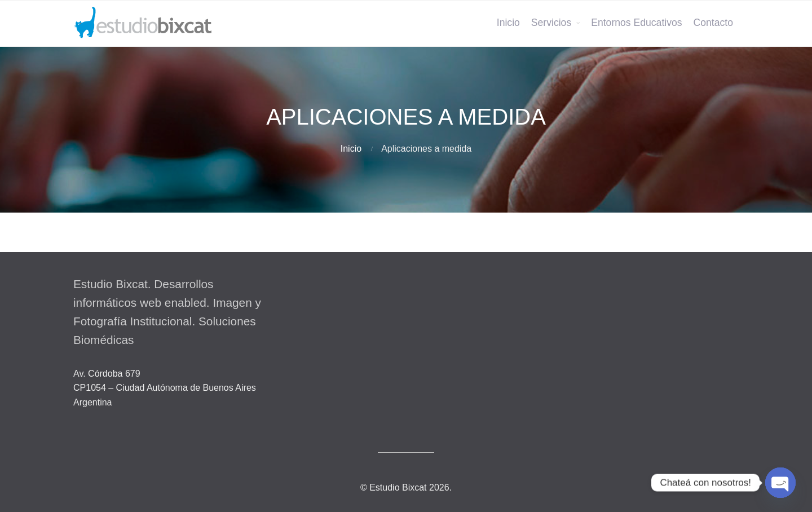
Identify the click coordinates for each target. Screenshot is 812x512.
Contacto (713, 23)
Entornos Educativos (636, 23)
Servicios (551, 23)
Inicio (508, 23)
